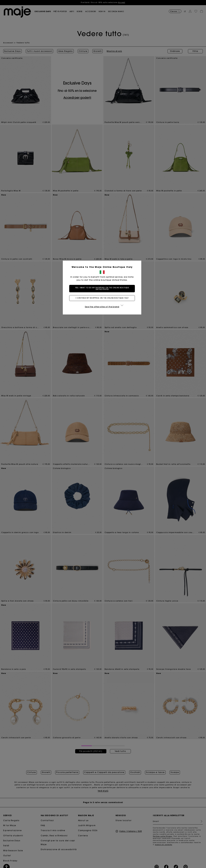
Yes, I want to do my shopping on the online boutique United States (103, 289)
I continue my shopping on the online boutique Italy (103, 298)
